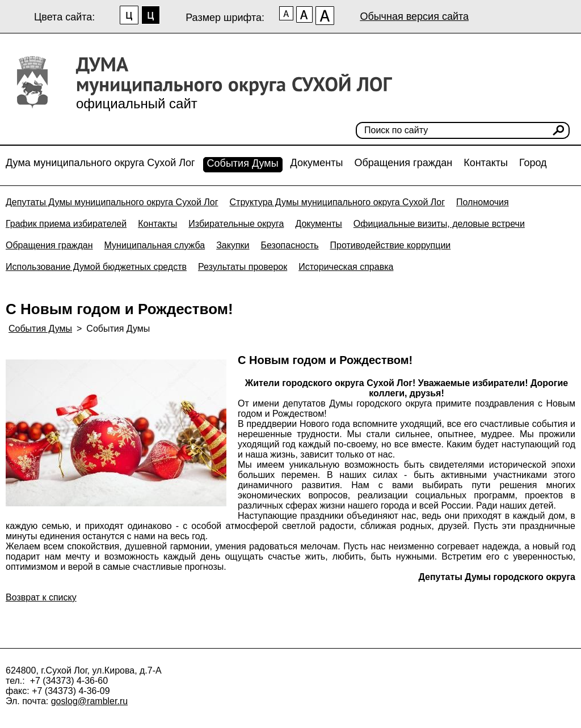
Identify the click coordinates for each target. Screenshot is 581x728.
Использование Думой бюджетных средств (96, 267)
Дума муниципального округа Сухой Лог (100, 163)
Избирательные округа (236, 224)
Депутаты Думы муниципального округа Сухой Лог (112, 202)
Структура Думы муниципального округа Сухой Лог (338, 202)
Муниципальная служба (155, 245)
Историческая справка (346, 267)
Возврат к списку (41, 597)
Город (533, 163)
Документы (317, 163)
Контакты (486, 163)
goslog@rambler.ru (89, 701)
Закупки (233, 245)
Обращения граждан (403, 163)
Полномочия (483, 202)
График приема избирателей (66, 224)
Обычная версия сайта (414, 16)
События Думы (243, 163)
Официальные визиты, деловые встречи (439, 224)
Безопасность (289, 245)
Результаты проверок (243, 267)
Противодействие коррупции (391, 245)
